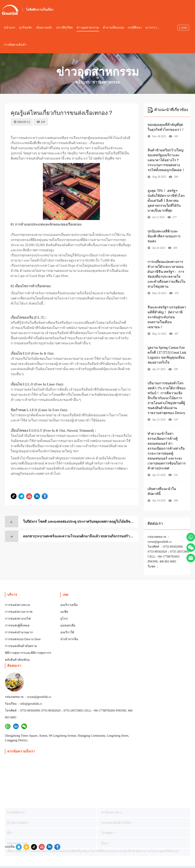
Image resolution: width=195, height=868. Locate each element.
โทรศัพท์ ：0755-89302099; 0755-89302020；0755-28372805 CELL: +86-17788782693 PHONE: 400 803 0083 (107, 660)
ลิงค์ (151, 862)
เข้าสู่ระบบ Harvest (109, 851)
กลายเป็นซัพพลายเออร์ (75, 851)
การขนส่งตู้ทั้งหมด (17, 625)
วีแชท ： (153, 566)
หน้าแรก (82, 82)
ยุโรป (64, 619)
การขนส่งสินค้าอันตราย (21, 646)
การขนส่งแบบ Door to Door (23, 639)
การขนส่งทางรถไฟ (18, 619)
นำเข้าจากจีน (69, 639)
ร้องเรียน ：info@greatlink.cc (106, 639)
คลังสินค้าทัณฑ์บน (17, 660)
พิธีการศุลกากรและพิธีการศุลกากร (28, 653)
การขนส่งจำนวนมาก (19, 632)
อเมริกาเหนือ (69, 605)
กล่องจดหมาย (138, 851)
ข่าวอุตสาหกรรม (106, 82)
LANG (183, 28)
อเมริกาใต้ (67, 632)
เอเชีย (64, 612)
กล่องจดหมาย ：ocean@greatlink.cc (99, 629)
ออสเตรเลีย (68, 625)
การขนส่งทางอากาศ (19, 612)
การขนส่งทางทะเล (17, 605)
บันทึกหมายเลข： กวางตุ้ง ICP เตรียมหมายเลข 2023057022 (114, 839)
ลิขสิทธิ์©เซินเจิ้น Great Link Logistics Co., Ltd (38, 839)
